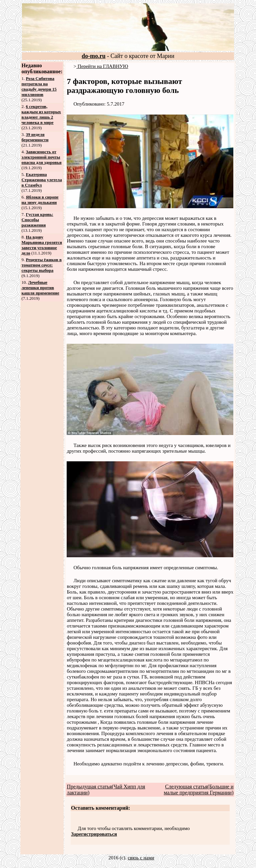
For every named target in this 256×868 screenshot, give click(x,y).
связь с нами (141, 858)
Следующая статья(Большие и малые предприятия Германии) (198, 790)
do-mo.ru (94, 56)
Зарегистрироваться (94, 834)
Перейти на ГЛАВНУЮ (102, 66)
